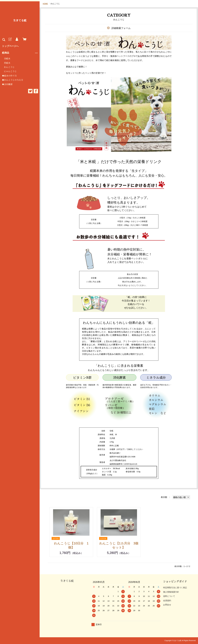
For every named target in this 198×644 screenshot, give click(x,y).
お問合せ (167, 605)
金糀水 (7, 59)
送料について (169, 596)
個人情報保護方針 (171, 592)
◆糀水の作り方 (9, 76)
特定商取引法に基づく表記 (175, 588)
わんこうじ (9, 67)
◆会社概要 (7, 84)
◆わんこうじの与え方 (13, 80)
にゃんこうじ (10, 71)
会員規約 (167, 600)
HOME (46, 4)
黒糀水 (7, 63)
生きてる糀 (20, 20)
